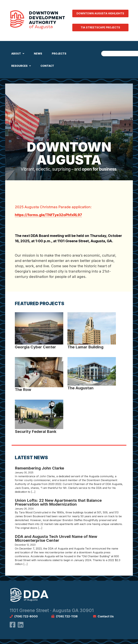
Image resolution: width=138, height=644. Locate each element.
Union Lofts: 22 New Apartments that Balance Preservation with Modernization (58, 502)
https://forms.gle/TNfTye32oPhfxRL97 (48, 215)
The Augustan (81, 388)
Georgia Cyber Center (35, 347)
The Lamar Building (85, 347)
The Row (23, 390)
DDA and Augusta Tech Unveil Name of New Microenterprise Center (56, 538)
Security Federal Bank (36, 432)
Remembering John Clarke (39, 468)
